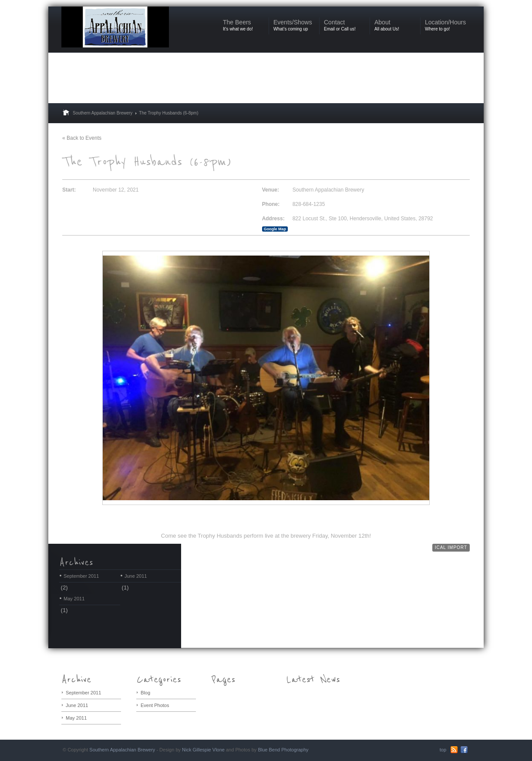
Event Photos (155, 705)
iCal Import (451, 547)
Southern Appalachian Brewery (103, 113)
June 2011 (136, 576)
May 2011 (74, 599)
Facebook (464, 750)
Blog (145, 693)
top (443, 750)
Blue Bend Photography (283, 750)
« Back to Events (82, 138)
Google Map (275, 229)
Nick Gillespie (197, 750)
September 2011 (81, 576)
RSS (454, 750)
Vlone (219, 750)
